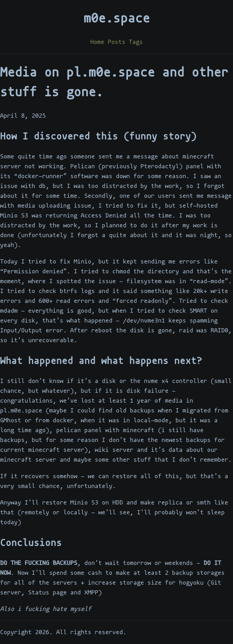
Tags (136, 42)
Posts (116, 42)
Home (97, 42)
